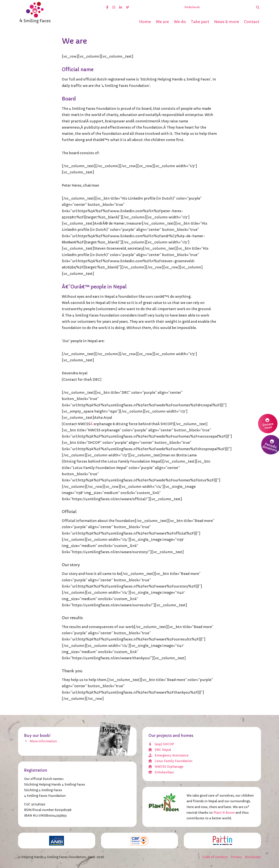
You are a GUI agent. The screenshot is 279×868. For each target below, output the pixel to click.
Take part (200, 22)
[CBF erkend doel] (140, 841)
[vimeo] (127, 7)
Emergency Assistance (169, 755)
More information (43, 741)
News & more (227, 22)
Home (145, 22)
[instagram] (114, 7)
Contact (252, 22)
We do (180, 22)
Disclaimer (253, 857)
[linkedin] (121, 7)
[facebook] (107, 7)
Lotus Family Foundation (170, 761)
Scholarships (161, 772)
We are (162, 22)
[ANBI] (57, 841)
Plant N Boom (224, 813)
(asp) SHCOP (161, 744)
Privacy (236, 857)
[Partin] (222, 840)
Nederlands (192, 7)
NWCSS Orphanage (166, 767)
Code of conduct (215, 857)
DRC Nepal (160, 750)
